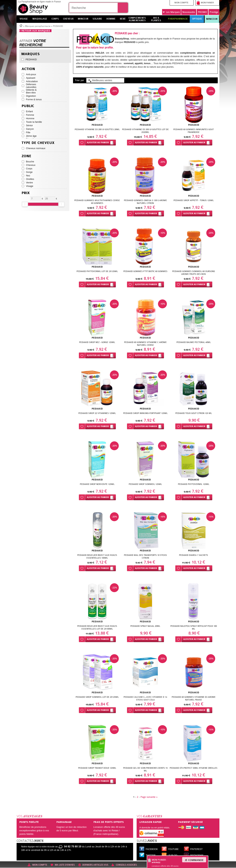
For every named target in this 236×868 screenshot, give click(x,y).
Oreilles (30, 179)
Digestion (31, 96)
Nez (28, 176)
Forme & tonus (34, 99)
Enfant (29, 111)
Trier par (79, 80)
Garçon (30, 129)
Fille (28, 132)
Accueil (21, 25)
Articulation (32, 81)
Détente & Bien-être (31, 91)
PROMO (202, 12)
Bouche (30, 162)
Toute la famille (34, 122)
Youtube (173, 849)
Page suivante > (149, 797)
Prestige (214, 12)
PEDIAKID (31, 59)
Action (28, 69)
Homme (30, 118)
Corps (29, 169)
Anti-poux (31, 74)
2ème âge (31, 136)
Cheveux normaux (36, 148)
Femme (30, 115)
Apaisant (31, 78)
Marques (171, 12)
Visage (30, 186)
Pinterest (196, 849)
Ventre (29, 183)
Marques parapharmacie (38, 26)
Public (28, 106)
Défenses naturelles (31, 86)
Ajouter (98, 143)
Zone (26, 156)
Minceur (212, 19)
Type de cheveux (38, 143)
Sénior (29, 125)
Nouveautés (189, 12)
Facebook (152, 849)
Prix (26, 193)
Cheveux (31, 165)
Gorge (29, 172)
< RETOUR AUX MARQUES (35, 31)
